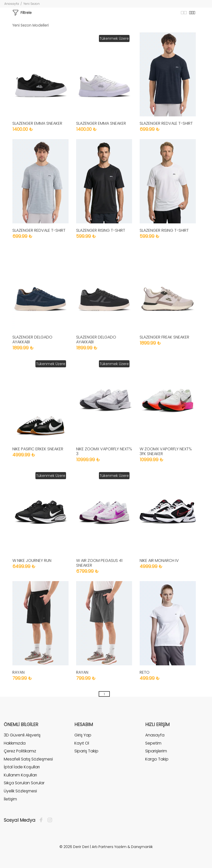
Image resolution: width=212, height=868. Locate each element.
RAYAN (18, 672)
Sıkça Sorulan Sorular (24, 783)
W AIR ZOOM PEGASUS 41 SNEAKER (99, 563)
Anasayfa (12, 4)
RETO (145, 672)
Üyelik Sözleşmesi (20, 791)
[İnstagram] (49, 820)
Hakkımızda (15, 743)
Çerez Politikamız (20, 751)
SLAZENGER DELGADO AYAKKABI (32, 340)
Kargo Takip (157, 759)
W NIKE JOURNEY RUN (32, 560)
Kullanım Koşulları (20, 775)
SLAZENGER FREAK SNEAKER (164, 337)
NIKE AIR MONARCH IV (159, 560)
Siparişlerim (156, 751)
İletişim (10, 799)
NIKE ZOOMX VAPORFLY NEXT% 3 (104, 451)
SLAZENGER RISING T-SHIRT (101, 230)
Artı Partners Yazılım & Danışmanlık (122, 847)
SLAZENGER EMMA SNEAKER (37, 123)
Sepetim (153, 743)
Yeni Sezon (31, 4)
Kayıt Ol (82, 743)
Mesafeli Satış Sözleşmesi (28, 759)
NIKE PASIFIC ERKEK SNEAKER (38, 449)
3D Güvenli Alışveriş (22, 735)
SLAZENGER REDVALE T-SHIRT (166, 123)
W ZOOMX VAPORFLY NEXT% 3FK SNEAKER (166, 451)
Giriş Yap (83, 735)
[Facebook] (42, 820)
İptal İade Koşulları (22, 767)
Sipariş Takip (86, 751)
